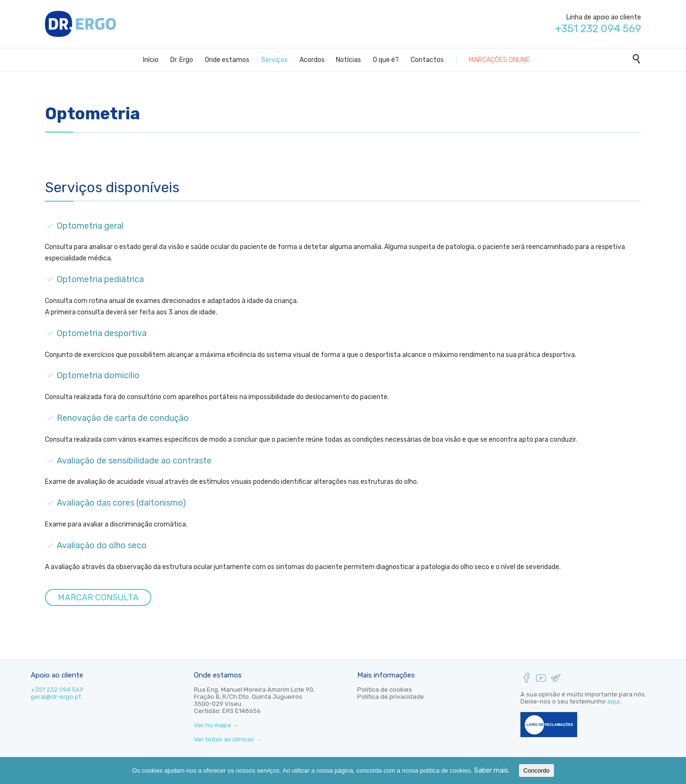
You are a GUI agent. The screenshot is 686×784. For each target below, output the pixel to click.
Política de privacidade (391, 697)
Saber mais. (492, 771)
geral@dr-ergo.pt (56, 697)
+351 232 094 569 (57, 690)
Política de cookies (385, 690)
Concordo (536, 771)
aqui (613, 701)
